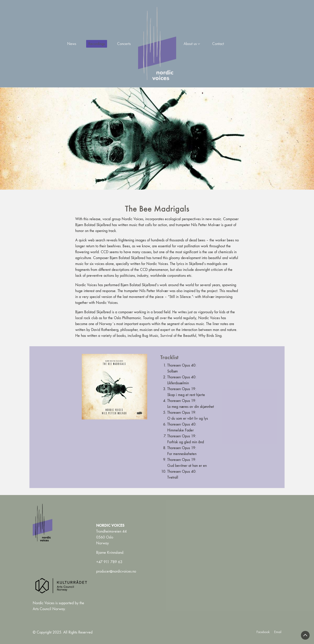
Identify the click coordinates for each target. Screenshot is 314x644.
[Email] (278, 632)
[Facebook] (263, 632)
